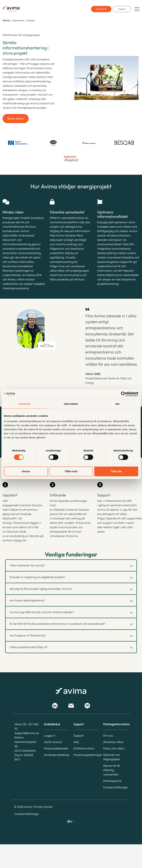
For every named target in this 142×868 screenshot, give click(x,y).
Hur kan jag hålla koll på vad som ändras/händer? (42, 612)
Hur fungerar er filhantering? (28, 635)
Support (79, 736)
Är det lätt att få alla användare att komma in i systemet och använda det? (57, 624)
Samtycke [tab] (25, 404)
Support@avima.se (27, 733)
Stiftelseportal (112, 781)
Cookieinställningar (115, 787)
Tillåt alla (116, 471)
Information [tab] (71, 404)
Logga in (122, 9)
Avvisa (26, 471)
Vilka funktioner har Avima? (27, 565)
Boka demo (101, 9)
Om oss (108, 736)
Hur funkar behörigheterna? (27, 600)
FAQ (76, 742)
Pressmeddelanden (56, 748)
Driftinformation (84, 748)
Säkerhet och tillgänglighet (112, 757)
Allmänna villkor (113, 742)
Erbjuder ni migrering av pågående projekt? (37, 577)
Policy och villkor (114, 748)
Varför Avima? (53, 742)
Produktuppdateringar (86, 755)
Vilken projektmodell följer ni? (29, 647)
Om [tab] (117, 404)
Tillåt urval (71, 471)
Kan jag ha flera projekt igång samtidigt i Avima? (41, 589)
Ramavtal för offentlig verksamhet (112, 770)
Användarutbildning (56, 755)
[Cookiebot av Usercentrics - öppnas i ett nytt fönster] (123, 394)
